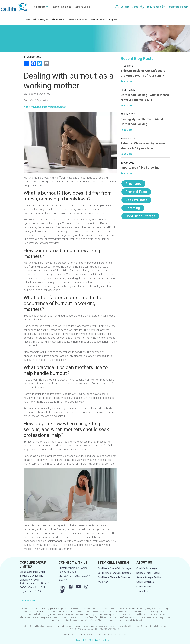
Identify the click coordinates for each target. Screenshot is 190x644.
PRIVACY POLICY (31, 601)
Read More (127, 81)
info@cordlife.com (178, 7)
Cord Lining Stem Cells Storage (114, 573)
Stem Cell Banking (35, 19)
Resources (97, 19)
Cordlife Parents (129, 7)
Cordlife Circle (82, 7)
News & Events (76, 19)
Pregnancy (133, 184)
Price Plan (103, 582)
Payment (114, 19)
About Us (57, 19)
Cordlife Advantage (147, 568)
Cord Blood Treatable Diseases (114, 577)
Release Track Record (148, 573)
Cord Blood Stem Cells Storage (114, 568)
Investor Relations (61, 7)
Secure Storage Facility (149, 577)
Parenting (133, 208)
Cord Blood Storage (140, 216)
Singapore (40, 7)
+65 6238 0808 (153, 7)
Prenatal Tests (136, 192)
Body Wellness (136, 200)
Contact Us (142, 591)
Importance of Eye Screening (140, 167)
